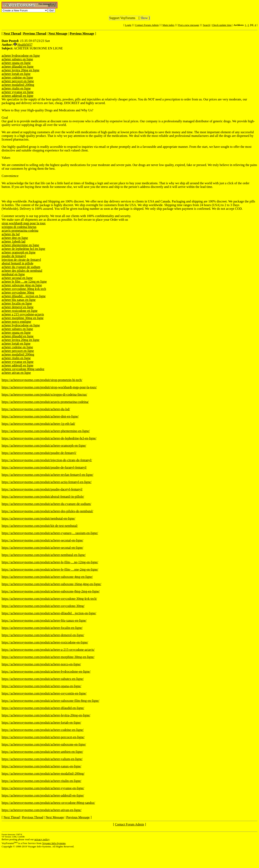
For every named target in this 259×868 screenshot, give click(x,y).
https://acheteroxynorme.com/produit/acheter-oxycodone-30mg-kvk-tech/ (49, 599)
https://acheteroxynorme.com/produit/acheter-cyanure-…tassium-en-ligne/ (50, 533)
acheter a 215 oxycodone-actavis (23, 314)
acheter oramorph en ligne (19, 252)
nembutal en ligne (13, 274)
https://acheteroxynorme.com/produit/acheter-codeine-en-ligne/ (43, 730)
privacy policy (42, 839)
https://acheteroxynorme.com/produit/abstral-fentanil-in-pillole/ (43, 497)
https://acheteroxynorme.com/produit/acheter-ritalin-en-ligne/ (41, 781)
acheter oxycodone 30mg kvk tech (24, 289)
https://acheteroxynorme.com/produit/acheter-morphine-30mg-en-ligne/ (48, 657)
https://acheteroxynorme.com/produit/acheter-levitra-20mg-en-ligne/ (46, 715)
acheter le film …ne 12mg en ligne (24, 282)
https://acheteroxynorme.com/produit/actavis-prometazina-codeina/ (45, 402)
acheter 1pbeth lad (13, 241)
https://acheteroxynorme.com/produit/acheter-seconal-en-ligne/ (42, 540)
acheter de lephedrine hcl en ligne (23, 249)
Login (128, 25)
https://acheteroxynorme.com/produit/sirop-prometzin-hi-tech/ (42, 380)
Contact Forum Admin (147, 25)
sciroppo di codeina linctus (19, 227)
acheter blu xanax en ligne (19, 300)
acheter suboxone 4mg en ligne (22, 285)
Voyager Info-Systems (54, 843)
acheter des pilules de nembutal (22, 271)
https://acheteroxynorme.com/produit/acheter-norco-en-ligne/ (41, 664)
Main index (169, 25)
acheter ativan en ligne (16, 373)
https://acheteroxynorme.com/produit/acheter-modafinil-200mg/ (43, 774)
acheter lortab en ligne (16, 74)
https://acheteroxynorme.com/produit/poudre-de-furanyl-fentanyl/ (44, 467)
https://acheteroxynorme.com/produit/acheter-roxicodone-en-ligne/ (45, 642)
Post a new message (189, 25)
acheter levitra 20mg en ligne (21, 70)
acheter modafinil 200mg (18, 85)
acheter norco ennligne (16, 322)
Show (144, 18)
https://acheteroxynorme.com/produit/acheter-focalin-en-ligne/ (42, 628)
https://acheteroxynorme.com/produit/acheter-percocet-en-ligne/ (43, 737)
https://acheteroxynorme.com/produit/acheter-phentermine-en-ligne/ (46, 431)
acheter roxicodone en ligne (20, 311)
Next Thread (12, 817)
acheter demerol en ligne (18, 307)
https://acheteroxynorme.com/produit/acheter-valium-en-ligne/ (42, 759)
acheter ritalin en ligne (16, 88)
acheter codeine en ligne (17, 77)
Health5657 (25, 45)
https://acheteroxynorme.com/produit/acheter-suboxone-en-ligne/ (44, 744)
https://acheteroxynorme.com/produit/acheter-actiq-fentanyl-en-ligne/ (47, 482)
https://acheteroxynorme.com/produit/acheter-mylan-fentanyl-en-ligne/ (47, 475)
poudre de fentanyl (14, 256)
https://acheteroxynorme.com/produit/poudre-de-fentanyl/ (39, 453)
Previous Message (78, 817)
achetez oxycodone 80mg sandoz (23, 369)
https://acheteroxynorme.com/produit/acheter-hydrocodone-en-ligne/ (46, 672)
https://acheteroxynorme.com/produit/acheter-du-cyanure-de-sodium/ (46, 504)
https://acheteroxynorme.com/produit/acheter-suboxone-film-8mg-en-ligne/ (50, 701)
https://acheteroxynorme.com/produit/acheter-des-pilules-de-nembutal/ (47, 511)
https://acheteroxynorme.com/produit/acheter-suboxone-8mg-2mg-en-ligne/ (51, 591)
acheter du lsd (11, 234)
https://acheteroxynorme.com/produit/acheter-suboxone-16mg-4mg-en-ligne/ (51, 584)
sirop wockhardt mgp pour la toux (24, 223)
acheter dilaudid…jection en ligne (24, 296)
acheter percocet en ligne (18, 81)
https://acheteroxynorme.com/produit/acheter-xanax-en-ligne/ (41, 766)
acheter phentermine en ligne (20, 245)
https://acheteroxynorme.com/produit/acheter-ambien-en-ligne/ (42, 752)
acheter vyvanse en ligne (18, 92)
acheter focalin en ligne (17, 303)
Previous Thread (33, 817)
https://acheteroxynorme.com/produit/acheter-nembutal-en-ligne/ (44, 555)
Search (206, 25)
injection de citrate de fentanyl (21, 260)
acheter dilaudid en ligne (18, 67)
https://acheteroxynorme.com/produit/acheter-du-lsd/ (36, 409)
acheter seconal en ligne (17, 278)
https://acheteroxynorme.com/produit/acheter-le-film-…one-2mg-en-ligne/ (50, 569)
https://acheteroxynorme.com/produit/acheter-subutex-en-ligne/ (43, 679)
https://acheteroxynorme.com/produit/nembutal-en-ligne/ (38, 518)
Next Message (55, 817)
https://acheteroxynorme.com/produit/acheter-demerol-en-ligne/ (43, 635)
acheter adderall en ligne (18, 96)
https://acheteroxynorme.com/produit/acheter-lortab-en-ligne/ (41, 723)
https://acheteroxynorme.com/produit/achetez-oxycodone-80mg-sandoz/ (48, 803)
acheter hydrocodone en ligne (21, 56)
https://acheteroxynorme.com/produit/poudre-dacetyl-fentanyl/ (42, 489)
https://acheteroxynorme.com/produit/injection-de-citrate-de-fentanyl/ (47, 460)
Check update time (222, 25)
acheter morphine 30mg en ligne (23, 318)
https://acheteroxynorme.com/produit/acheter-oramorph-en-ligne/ (44, 446)
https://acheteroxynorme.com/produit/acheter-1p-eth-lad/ (38, 424)
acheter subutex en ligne (17, 59)
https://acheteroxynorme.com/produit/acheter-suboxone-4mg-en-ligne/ (47, 577)
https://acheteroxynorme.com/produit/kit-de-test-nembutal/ (40, 526)
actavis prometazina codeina (20, 231)
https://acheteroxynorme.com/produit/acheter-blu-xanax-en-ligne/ (44, 620)
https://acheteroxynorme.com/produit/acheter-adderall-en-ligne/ (43, 795)
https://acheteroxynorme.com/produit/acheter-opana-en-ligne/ (41, 686)
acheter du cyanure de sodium (21, 267)
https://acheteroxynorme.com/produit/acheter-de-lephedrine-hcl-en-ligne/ (49, 438)
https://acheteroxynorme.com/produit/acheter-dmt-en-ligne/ (40, 416)
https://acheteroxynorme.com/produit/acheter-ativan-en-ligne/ (42, 810)
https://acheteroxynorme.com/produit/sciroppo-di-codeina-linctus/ (44, 395)
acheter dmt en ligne (15, 238)
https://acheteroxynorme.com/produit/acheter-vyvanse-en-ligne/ (43, 788)
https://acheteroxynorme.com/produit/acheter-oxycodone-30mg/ (43, 606)
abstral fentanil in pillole (18, 263)
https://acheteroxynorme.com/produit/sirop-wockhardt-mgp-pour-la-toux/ (49, 387)
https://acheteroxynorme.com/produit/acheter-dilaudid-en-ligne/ (43, 708)
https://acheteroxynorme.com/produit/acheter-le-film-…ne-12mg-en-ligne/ (50, 562)
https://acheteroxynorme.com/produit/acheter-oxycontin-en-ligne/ (44, 693)
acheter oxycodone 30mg (18, 292)
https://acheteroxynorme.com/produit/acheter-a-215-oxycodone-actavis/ (48, 650)
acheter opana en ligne (16, 63)
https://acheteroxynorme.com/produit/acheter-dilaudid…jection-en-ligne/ (49, 613)
